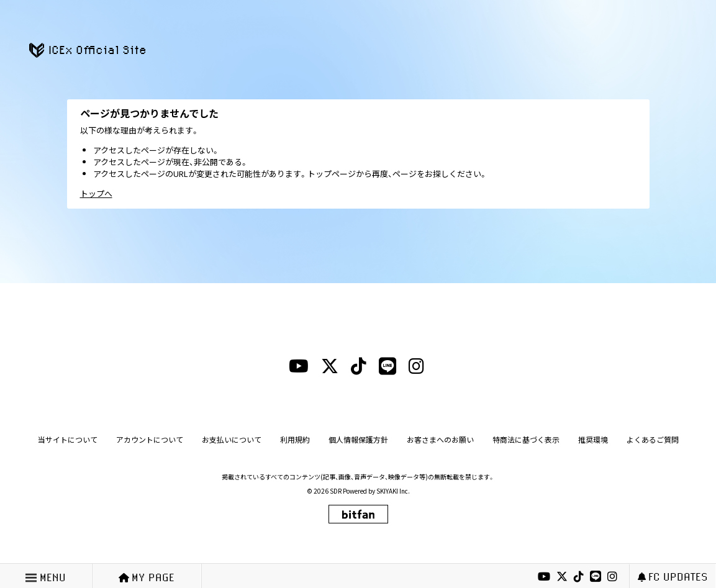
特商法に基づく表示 (526, 439)
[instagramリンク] (612, 577)
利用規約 (295, 439)
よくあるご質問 (653, 439)
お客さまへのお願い (440, 439)
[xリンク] (562, 577)
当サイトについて (68, 439)
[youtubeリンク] (544, 577)
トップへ (96, 193)
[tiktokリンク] (579, 577)
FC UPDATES (673, 577)
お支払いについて (232, 439)
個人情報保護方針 (358, 439)
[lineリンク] (596, 577)
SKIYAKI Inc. (393, 491)
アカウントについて (150, 439)
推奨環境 (593, 439)
